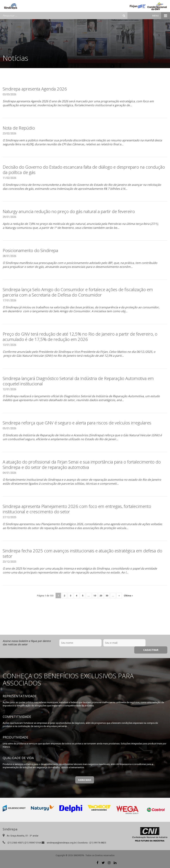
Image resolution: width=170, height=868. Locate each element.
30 (107, 596)
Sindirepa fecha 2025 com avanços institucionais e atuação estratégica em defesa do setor (82, 553)
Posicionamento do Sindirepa (30, 250)
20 (101, 596)
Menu (161, 16)
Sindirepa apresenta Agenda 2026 (35, 89)
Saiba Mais (85, 780)
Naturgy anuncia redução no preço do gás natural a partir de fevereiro (69, 211)
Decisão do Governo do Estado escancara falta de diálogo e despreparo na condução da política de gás (84, 170)
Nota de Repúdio (19, 128)
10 (95, 596)
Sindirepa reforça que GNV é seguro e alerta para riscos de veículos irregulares (77, 423)
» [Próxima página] (119, 596)
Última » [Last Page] (128, 596)
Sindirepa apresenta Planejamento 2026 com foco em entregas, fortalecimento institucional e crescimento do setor (77, 509)
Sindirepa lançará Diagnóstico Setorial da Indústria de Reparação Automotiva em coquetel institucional (78, 381)
